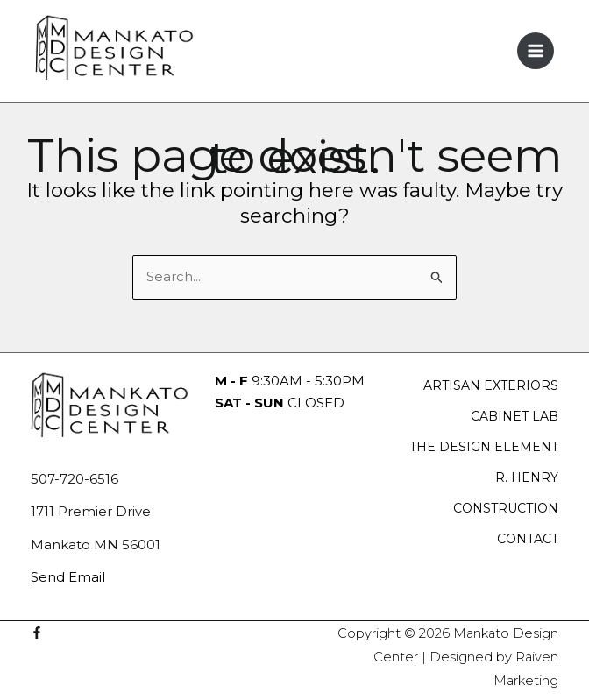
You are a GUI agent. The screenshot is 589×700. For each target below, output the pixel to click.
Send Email (68, 577)
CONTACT (528, 539)
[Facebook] (37, 633)
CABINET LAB (514, 416)
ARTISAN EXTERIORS (491, 385)
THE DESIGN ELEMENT (484, 447)
